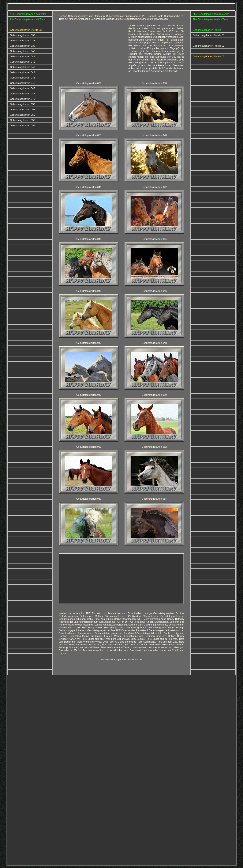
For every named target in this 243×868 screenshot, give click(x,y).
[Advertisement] (92, 51)
